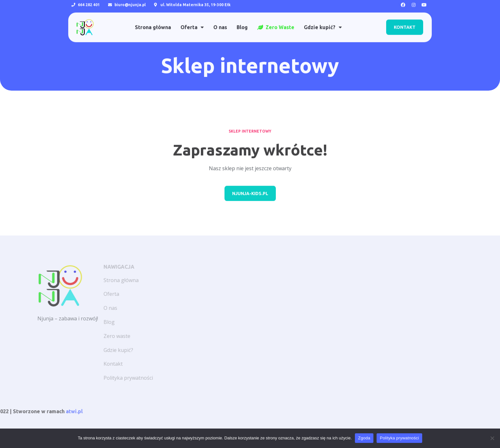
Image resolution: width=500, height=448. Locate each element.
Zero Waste (276, 21)
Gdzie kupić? (323, 21)
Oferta (192, 21)
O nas (220, 21)
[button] (405, 21)
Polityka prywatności (399, 438)
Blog (242, 21)
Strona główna (153, 21)
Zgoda (364, 438)
